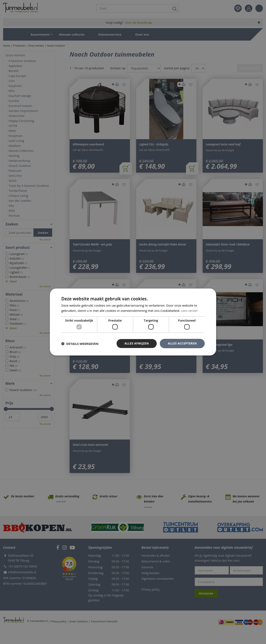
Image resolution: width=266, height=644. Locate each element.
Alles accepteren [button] (182, 343)
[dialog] (133, 322)
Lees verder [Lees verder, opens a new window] (189, 311)
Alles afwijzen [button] (137, 343)
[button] (80, 344)
